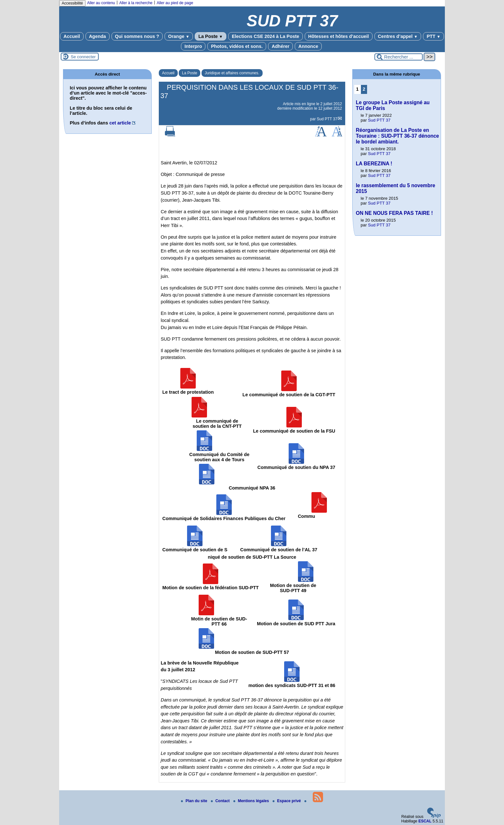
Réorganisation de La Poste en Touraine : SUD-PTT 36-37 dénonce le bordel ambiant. (397, 136)
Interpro (193, 46)
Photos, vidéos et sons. (237, 46)
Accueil (72, 36)
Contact (221, 801)
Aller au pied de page (175, 3)
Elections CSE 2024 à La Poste (265, 36)
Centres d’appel (398, 36)
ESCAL (425, 821)
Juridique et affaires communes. (232, 73)
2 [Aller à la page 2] (364, 89)
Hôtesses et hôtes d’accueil (339, 36)
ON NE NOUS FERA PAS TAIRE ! (394, 213)
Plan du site (195, 801)
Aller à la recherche (136, 3)
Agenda (98, 36)
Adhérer (280, 46)
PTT (433, 36)
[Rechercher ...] (399, 57)
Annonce (308, 46)
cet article (120, 123)
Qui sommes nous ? (137, 36)
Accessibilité (72, 3)
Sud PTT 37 (327, 119)
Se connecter (83, 57)
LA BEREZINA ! (374, 164)
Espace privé (287, 801)
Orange (179, 36)
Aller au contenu (101, 3)
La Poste (211, 36)
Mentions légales (252, 801)
